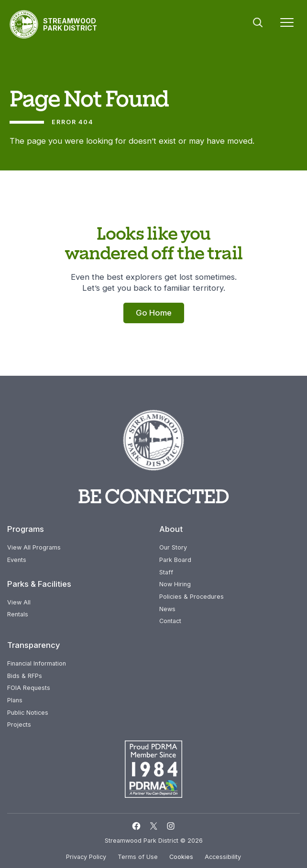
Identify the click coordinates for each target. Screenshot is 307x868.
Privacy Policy (86, 857)
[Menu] (287, 24)
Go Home (154, 313)
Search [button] (258, 22)
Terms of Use (138, 857)
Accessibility (223, 857)
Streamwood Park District (70, 24)
